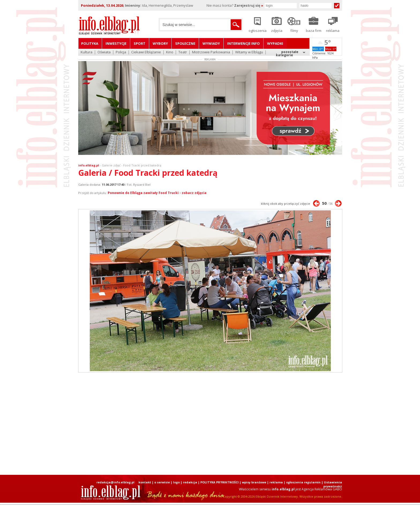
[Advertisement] (210, 424)
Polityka (90, 43)
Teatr (183, 52)
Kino (170, 52)
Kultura (87, 52)
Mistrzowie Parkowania (211, 52)
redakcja (190, 482)
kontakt (145, 482)
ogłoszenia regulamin (303, 482)
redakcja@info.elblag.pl (115, 482)
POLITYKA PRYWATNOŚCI (220, 482)
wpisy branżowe (254, 482)
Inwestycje (116, 43)
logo (176, 482)
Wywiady (211, 43)
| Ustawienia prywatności (332, 484)
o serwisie (162, 482)
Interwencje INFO (243, 43)
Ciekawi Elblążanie (146, 52)
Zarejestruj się (249, 5)
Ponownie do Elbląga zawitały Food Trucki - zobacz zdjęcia (157, 193)
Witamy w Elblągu (249, 52)
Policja (121, 52)
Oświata (104, 52)
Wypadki (275, 43)
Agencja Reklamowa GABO (322, 489)
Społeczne (185, 43)
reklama (276, 482)
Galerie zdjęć (111, 165)
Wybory (160, 43)
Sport (140, 43)
